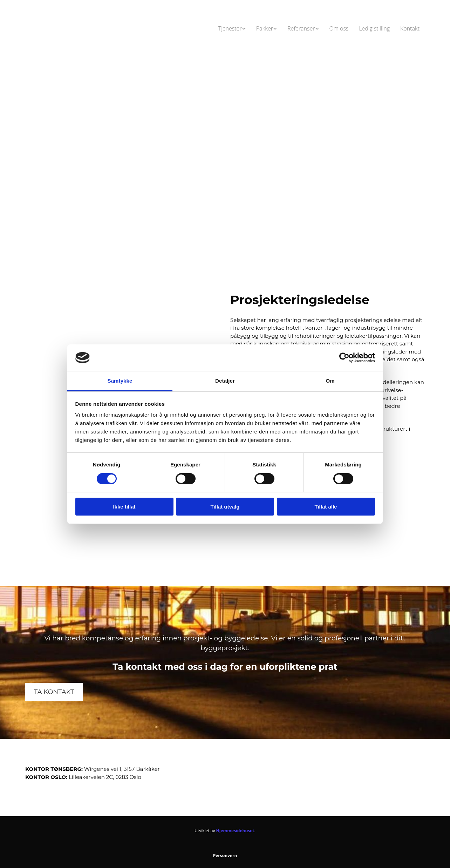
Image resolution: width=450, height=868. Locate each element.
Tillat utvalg (225, 507)
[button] (54, 692)
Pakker (265, 28)
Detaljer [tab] (225, 381)
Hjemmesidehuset (235, 831)
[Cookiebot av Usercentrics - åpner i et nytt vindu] (344, 358)
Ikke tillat (124, 507)
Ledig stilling (374, 28)
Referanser (301, 28)
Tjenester (230, 28)
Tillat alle (326, 507)
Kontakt (410, 28)
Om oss (339, 28)
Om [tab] (330, 381)
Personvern (225, 856)
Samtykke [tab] (120, 381)
